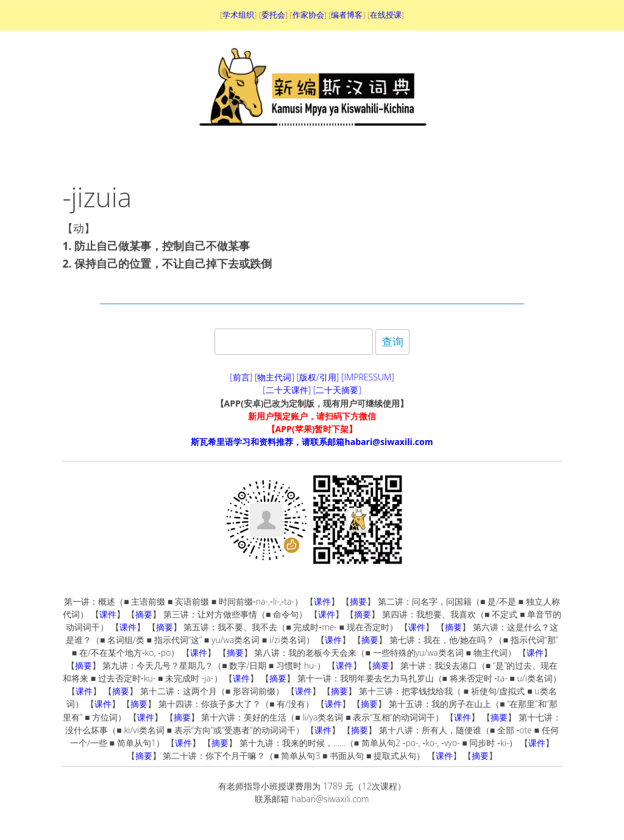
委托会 (273, 15)
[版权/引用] (318, 377)
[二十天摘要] (337, 390)
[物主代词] (275, 377)
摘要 (358, 601)
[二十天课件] (287, 390)
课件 (322, 601)
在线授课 (386, 15)
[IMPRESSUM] (368, 377)
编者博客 (347, 15)
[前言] (241, 377)
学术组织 (238, 15)
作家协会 (308, 15)
